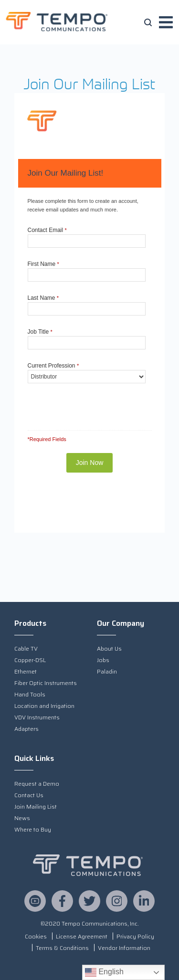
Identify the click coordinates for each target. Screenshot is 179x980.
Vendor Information (124, 948)
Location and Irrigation (44, 706)
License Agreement (82, 936)
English (104, 972)
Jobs (103, 660)
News (22, 818)
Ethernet (26, 671)
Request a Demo (37, 784)
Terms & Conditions (62, 948)
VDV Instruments (37, 717)
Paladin (107, 671)
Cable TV (26, 648)
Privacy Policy (135, 936)
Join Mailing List (36, 806)
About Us (109, 648)
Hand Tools (30, 694)
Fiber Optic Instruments (46, 683)
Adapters (26, 729)
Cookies (36, 936)
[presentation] (82, 402)
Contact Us (29, 795)
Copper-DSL (30, 660)
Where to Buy (33, 829)
